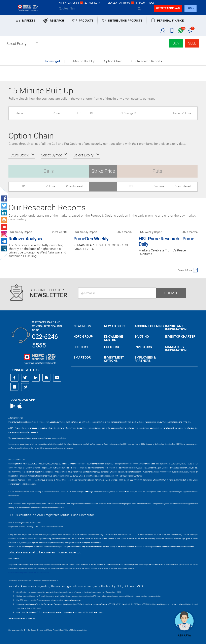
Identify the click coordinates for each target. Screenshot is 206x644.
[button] (23, 44)
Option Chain (113, 61)
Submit (171, 293)
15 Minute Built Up (82, 61)
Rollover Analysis (25, 239)
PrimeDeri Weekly (91, 239)
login (191, 8)
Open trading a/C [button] (168, 8)
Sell (192, 43)
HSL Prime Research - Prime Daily (166, 241)
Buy (176, 43)
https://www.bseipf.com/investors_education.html (29, 573)
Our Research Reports (147, 61)
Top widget (52, 61)
